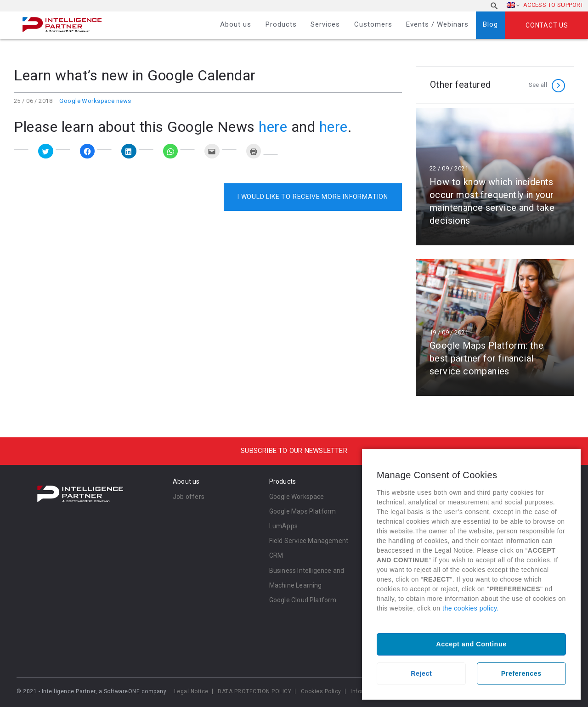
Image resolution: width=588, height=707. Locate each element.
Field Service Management (309, 541)
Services (325, 24)
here (273, 127)
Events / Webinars (437, 24)
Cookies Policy (321, 691)
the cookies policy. (471, 608)
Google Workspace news (95, 101)
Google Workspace (297, 497)
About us (236, 24)
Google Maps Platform (303, 511)
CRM (276, 555)
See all (538, 85)
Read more (495, 177)
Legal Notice (191, 691)
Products (281, 24)
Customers (373, 24)
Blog (490, 24)
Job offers (189, 497)
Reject (421, 673)
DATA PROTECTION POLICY (254, 691)
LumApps (283, 526)
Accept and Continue (471, 644)
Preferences (521, 673)
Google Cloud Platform (303, 600)
